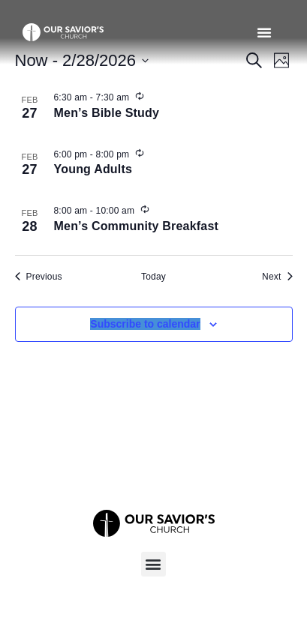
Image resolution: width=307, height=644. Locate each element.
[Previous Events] (39, 277)
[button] (264, 32)
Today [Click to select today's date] (153, 277)
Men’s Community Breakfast (137, 226)
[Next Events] (277, 277)
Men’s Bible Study (107, 113)
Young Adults (93, 169)
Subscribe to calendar (145, 324)
